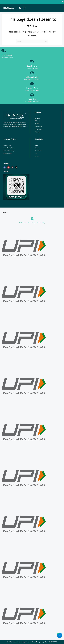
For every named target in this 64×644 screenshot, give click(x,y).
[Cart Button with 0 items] (60, 635)
